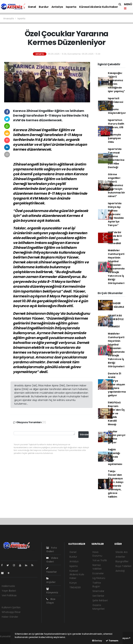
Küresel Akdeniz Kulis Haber (98, 7)
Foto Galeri (52, 550)
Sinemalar (98, 591)
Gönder (84, 435)
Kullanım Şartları (11, 607)
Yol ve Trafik (100, 560)
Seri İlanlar (98, 596)
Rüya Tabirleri (123, 566)
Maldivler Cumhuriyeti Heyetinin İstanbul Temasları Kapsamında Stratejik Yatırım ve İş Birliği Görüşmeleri (116, 267)
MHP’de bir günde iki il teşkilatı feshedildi (115, 238)
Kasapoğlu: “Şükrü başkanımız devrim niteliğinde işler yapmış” (116, 82)
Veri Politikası (9, 595)
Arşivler (51, 581)
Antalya (57, 7)
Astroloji (120, 571)
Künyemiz (52, 591)
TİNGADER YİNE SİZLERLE (116, 305)
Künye (73, 583)
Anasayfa (9, 18)
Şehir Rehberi (100, 600)
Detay (97, 641)
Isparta (71, 7)
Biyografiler (122, 561)
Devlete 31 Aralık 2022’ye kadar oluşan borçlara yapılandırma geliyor (117, 384)
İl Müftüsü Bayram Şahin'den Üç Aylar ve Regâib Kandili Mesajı (116, 413)
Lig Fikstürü (99, 578)
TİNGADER (75, 587)
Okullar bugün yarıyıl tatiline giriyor (117, 437)
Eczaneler (98, 573)
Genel (32, 7)
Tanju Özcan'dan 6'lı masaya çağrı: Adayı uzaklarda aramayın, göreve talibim (116, 484)
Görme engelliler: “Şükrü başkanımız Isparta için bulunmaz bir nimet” (116, 185)
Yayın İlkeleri (9, 591)
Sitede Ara (121, 552)
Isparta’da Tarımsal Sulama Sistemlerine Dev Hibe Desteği (116, 158)
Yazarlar (51, 570)
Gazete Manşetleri (99, 607)
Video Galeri (52, 560)
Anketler (120, 557)
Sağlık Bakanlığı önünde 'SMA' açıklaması (115, 457)
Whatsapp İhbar (11, 612)
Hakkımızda (8, 586)
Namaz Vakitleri (97, 567)
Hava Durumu (97, 554)
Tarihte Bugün (97, 585)
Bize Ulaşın (51, 601)
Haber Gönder (10, 617)
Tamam (112, 641)
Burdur (44, 7)
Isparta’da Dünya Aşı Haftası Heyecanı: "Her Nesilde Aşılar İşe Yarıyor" (116, 214)
